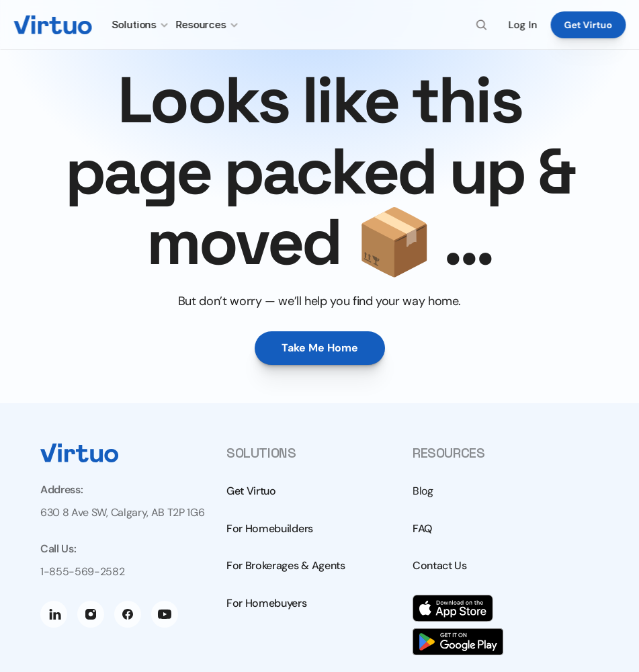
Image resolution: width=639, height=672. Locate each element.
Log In (523, 25)
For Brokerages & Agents (286, 565)
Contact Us (440, 565)
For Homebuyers (267, 603)
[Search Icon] (482, 25)
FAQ (422, 529)
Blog (423, 491)
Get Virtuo (251, 491)
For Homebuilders (270, 529)
